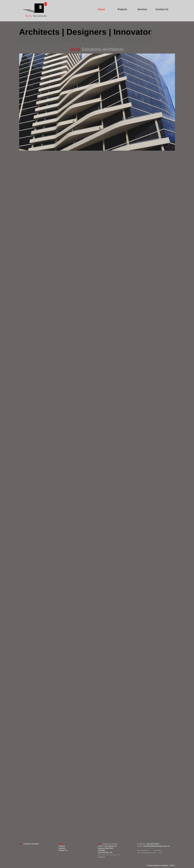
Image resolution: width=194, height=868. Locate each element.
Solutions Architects (29, 844)
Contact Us (162, 9)
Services (142, 9)
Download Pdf (101, 857)
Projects (122, 9)
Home (101, 9)
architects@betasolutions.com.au (156, 846)
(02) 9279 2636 (153, 844)
